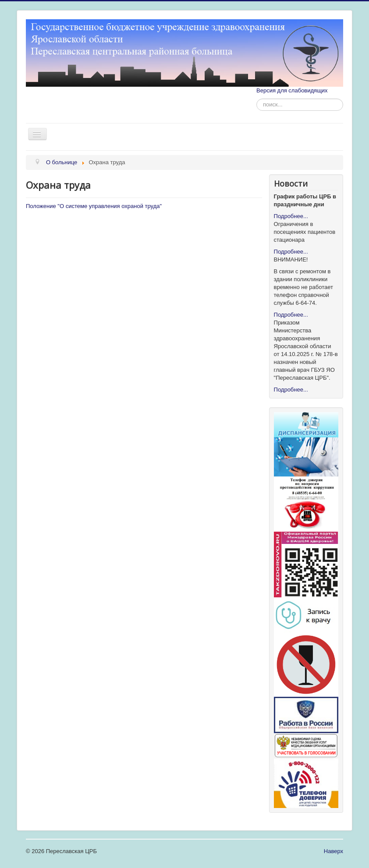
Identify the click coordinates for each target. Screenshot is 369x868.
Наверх (334, 851)
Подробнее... (291, 216)
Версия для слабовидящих (292, 90)
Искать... (257, 99)
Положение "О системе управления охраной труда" (94, 206)
